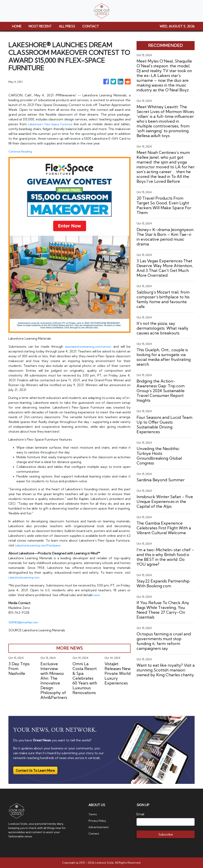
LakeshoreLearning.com (26, 577)
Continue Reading (22, 151)
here (97, 595)
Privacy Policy (98, 821)
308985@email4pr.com (26, 622)
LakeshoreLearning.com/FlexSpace (41, 545)
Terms (93, 814)
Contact (95, 833)
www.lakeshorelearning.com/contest (87, 346)
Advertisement (100, 827)
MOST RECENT (40, 26)
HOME (17, 26)
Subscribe (166, 834)
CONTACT (91, 26)
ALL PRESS (67, 26)
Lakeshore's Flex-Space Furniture (55, 124)
